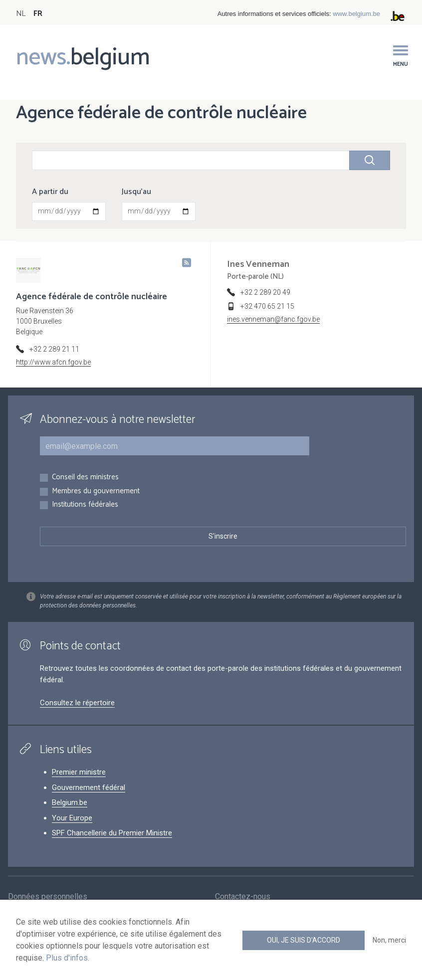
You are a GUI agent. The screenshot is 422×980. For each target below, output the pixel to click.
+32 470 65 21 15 (267, 306)
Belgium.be (70, 802)
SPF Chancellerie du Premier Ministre (112, 833)
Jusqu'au (136, 192)
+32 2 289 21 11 (54, 349)
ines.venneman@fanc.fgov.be (273, 319)
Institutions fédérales (85, 505)
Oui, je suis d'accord (304, 940)
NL (21, 14)
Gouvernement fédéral (89, 787)
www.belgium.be (356, 14)
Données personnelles (48, 898)
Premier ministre (79, 772)
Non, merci (389, 940)
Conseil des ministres (85, 478)
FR (38, 14)
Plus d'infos (67, 958)
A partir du (50, 192)
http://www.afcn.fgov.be (53, 362)
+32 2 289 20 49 (265, 292)
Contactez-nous (243, 898)
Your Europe (72, 818)
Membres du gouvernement (96, 491)
